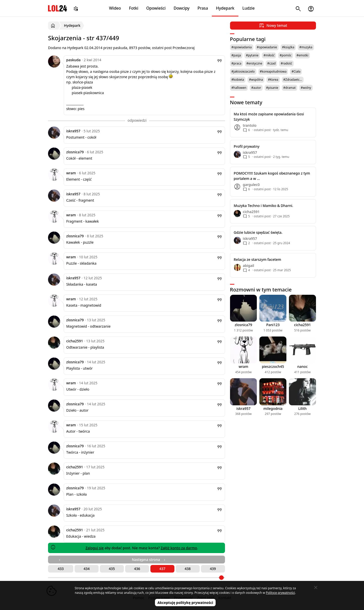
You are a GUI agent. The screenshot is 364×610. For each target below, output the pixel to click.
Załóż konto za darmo (179, 548)
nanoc (302, 366)
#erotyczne (254, 63)
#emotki (302, 55)
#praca (236, 63)
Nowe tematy (246, 102)
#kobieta (238, 80)
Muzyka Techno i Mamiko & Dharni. (264, 206)
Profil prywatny (247, 146)
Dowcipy (182, 8)
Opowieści (156, 8)
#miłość (269, 55)
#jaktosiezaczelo (243, 71)
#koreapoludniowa (273, 71)
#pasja (236, 55)
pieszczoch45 (273, 366)
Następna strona (149, 560)
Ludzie (248, 8)
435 (112, 569)
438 (188, 569)
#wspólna (256, 80)
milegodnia (273, 408)
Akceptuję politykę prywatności (185, 603)
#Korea (273, 80)
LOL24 (58, 8)
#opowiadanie (267, 47)
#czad (271, 63)
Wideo (115, 8)
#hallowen (239, 88)
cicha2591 (75, 341)
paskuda (73, 60)
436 (137, 569)
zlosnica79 (75, 152)
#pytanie (252, 55)
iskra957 (73, 131)
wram (71, 173)
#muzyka (306, 47)
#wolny (306, 88)
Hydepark (225, 8)
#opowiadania (242, 47)
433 (61, 569)
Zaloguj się (95, 548)
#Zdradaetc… (293, 80)
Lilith (302, 408)
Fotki (134, 8)
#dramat (290, 88)
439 (213, 569)
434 (86, 569)
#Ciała (296, 71)
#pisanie (272, 88)
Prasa (203, 8)
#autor (256, 88)
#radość (286, 63)
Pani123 (273, 325)
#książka (288, 47)
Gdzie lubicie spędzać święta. (258, 232)
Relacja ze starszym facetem (258, 259)
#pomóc (286, 55)
